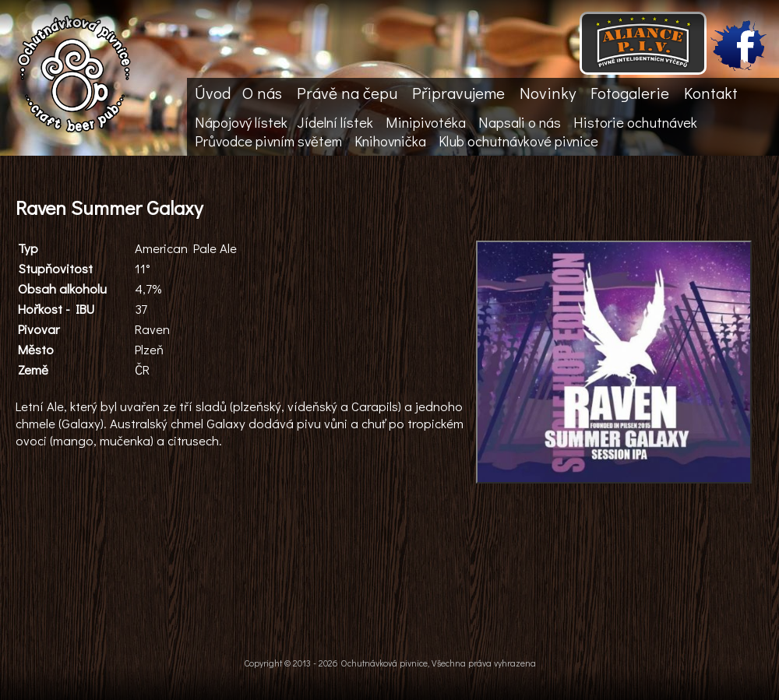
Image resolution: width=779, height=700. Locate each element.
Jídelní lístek (335, 122)
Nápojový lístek (241, 122)
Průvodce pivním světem (268, 141)
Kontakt (711, 93)
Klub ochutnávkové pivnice (518, 141)
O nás (262, 93)
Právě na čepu (347, 93)
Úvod (213, 93)
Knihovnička (390, 141)
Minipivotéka (426, 122)
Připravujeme (458, 93)
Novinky (548, 93)
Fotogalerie (630, 93)
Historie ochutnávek (635, 122)
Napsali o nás (520, 122)
